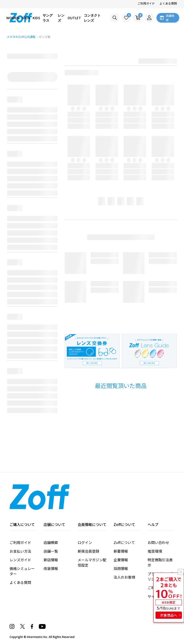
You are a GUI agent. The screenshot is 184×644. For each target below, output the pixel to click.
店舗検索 (51, 542)
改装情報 (51, 568)
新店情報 (51, 560)
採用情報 (121, 568)
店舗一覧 (51, 551)
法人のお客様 (124, 577)
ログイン (85, 542)
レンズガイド (20, 560)
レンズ (61, 18)
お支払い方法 (20, 551)
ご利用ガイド (146, 3)
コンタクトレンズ (92, 18)
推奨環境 (155, 551)
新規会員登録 (88, 551)
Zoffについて (124, 542)
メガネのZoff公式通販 (21, 37)
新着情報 (121, 551)
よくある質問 (168, 3)
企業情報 (121, 560)
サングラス (48, 18)
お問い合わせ (158, 542)
